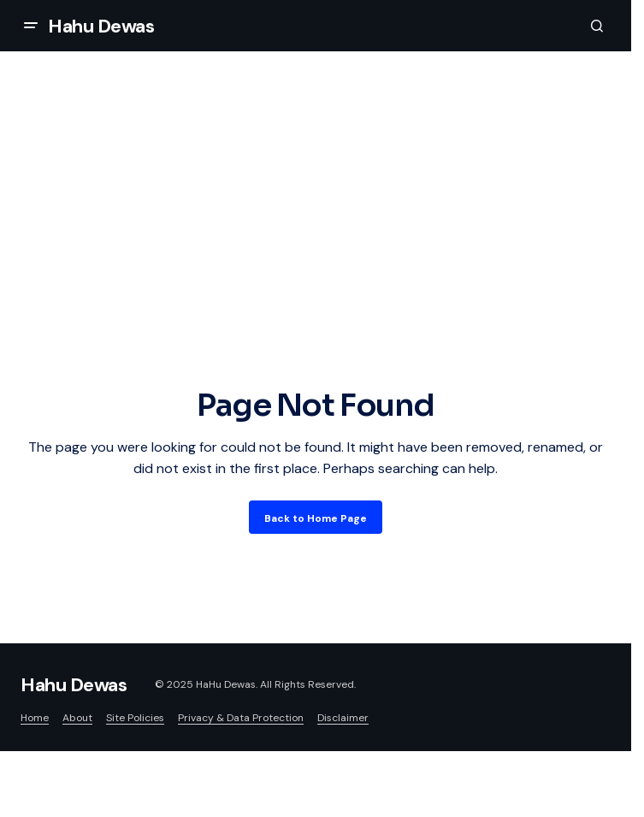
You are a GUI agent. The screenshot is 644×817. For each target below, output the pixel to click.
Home (35, 718)
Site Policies (135, 718)
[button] (31, 26)
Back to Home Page (316, 518)
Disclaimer (343, 718)
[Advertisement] (316, 255)
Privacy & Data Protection (241, 718)
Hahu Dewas (101, 26)
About (77, 718)
